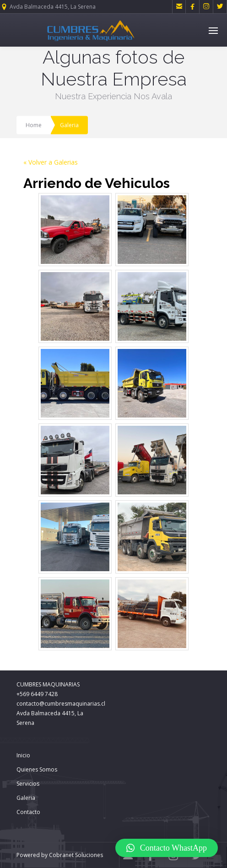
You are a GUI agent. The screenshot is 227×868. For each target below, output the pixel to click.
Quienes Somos (37, 769)
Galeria (26, 798)
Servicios (28, 784)
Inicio (23, 755)
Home (34, 125)
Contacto (28, 812)
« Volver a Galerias (51, 162)
